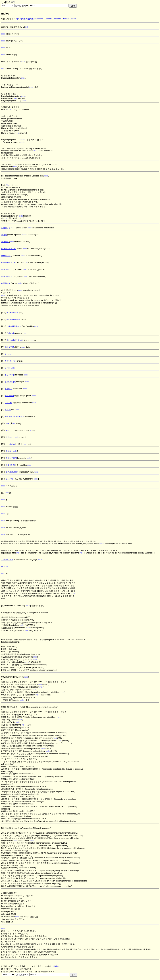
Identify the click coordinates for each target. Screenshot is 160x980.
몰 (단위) (10, 312)
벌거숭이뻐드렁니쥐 (15, 340)
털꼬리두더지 (7, 276)
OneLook (66, 19)
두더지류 (5, 242)
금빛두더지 (10, 465)
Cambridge (39, 19)
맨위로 (56, 966)
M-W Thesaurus (55, 19)
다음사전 (30, 19)
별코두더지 (6, 256)
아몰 (8, 423)
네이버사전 (21, 19)
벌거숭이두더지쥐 (9, 249)
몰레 (8, 430)
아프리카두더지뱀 (9, 262)
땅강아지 (8, 361)
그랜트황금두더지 (14, 326)
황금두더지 (6, 283)
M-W (46, 19)
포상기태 (8, 403)
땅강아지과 (11, 319)
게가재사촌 (10, 444)
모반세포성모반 (12, 472)
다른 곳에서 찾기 (8, 19)
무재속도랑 (9, 347)
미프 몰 (8, 410)
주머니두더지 (7, 269)
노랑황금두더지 (8, 228)
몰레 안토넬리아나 (12, 416)
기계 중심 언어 (7, 560)
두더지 (4, 235)
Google (73, 19)
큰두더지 (10, 333)
